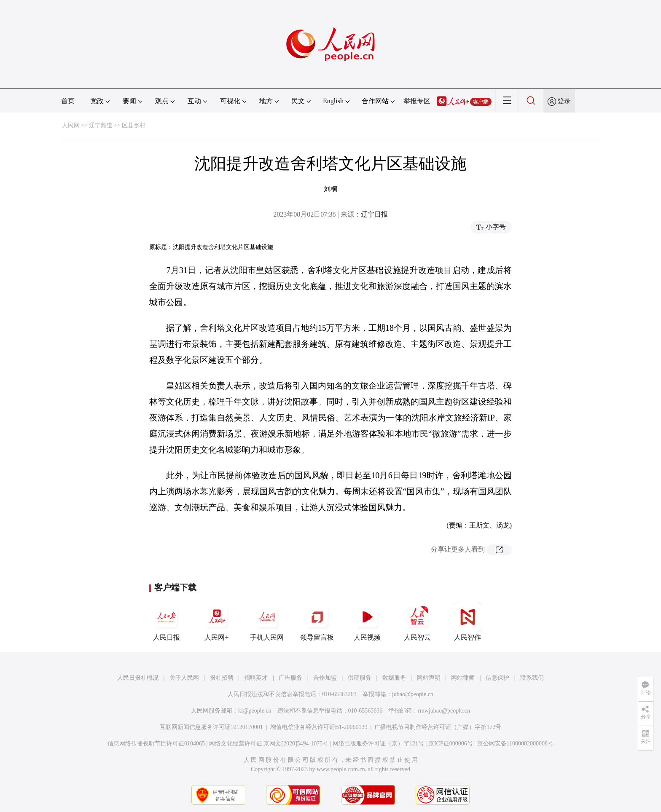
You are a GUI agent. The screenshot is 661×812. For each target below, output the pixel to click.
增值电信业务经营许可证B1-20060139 (319, 727)
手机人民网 (267, 622)
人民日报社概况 (138, 678)
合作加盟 (325, 678)
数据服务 (394, 678)
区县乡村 (134, 125)
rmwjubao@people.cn (444, 711)
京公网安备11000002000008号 (515, 744)
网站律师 (463, 678)
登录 (564, 101)
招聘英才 (256, 678)
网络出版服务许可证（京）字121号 (378, 744)
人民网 (71, 125)
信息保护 (497, 678)
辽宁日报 (374, 214)
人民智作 (468, 622)
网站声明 (429, 678)
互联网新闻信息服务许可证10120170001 (211, 727)
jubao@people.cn (413, 694)
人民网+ (217, 622)
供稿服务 (360, 678)
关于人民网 (184, 678)
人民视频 (367, 622)
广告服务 (290, 678)
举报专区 (417, 101)
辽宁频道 (101, 125)
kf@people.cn (255, 711)
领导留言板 (317, 622)
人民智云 (417, 622)
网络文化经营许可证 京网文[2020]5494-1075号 (269, 744)
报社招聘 (222, 678)
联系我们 (532, 678)
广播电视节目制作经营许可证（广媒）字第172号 (438, 727)
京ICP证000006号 (451, 744)
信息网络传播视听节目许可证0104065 (156, 744)
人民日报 (167, 622)
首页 (68, 101)
